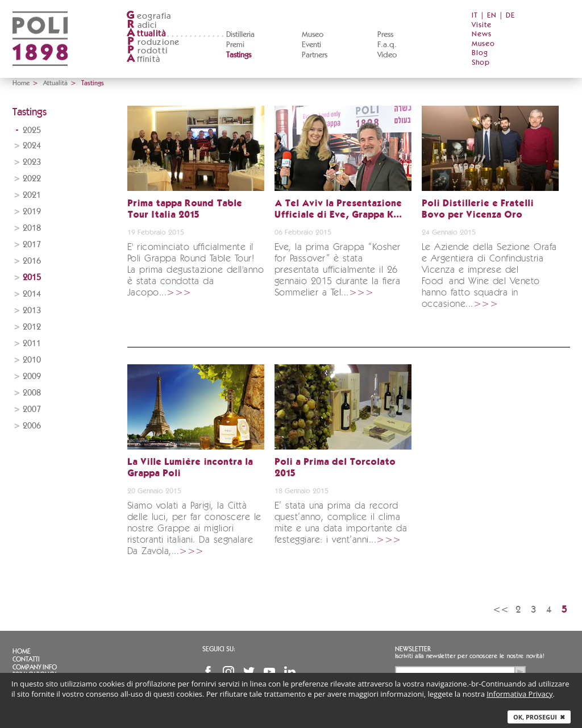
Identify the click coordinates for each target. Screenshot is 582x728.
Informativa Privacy (519, 694)
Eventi (311, 45)
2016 (32, 261)
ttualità (146, 34)
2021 (32, 195)
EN (492, 16)
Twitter (249, 672)
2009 (32, 377)
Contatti (26, 659)
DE (510, 16)
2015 (32, 278)
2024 (32, 146)
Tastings (239, 55)
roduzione (153, 42)
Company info (35, 667)
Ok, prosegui (539, 717)
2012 (32, 327)
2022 (32, 179)
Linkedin (290, 672)
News (482, 34)
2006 (32, 426)
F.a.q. (387, 45)
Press (385, 35)
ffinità (143, 59)
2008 (32, 393)
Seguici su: (219, 649)
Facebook (208, 672)
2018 (32, 228)
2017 (32, 245)
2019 (32, 212)
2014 (32, 294)
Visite (482, 25)
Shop (481, 63)
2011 (32, 344)
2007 (32, 409)
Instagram (228, 672)
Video (387, 55)
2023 (32, 162)
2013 (32, 311)
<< (501, 610)
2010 (32, 360)
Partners (315, 55)
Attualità (55, 83)
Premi (235, 45)
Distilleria (240, 35)
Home (21, 83)
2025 (32, 130)
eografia (149, 16)
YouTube (269, 672)
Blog (480, 53)
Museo (313, 35)
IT (475, 16)
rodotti (147, 51)
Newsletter (413, 649)
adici (142, 25)
